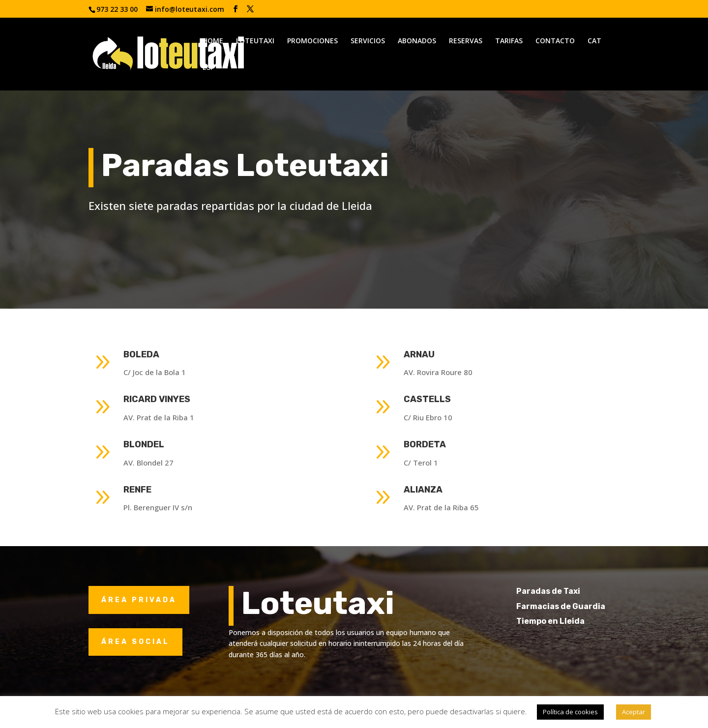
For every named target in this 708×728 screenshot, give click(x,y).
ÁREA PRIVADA (139, 600)
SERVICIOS (368, 41)
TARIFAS (509, 41)
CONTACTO (555, 41)
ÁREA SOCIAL (135, 642)
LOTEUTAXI (255, 41)
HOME (213, 41)
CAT (594, 41)
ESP (208, 68)
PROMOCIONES (312, 41)
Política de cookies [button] (570, 712)
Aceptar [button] (634, 712)
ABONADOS (417, 41)
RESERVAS (466, 41)
